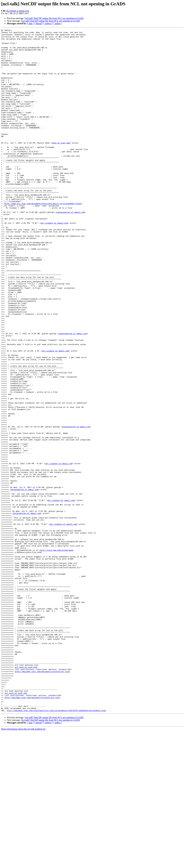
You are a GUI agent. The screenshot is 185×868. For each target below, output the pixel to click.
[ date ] (31, 23)
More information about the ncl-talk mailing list (23, 865)
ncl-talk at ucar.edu (26, 795)
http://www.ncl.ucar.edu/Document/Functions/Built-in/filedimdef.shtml (43, 239)
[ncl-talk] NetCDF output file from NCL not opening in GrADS (54, 18)
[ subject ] (48, 23)
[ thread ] (39, 23)
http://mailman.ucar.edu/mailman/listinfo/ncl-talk (42, 800)
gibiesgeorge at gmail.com (70, 249)
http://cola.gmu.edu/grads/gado (56, 655)
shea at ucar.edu (61, 166)
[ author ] (58, 23)
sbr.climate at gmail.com (18, 11)
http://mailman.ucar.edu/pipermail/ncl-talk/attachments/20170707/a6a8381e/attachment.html (56, 847)
